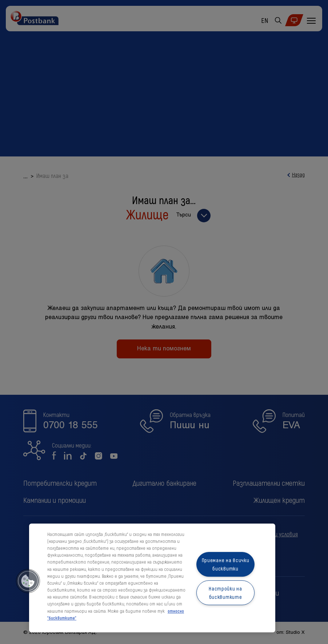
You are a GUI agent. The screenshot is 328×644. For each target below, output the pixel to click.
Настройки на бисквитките (225, 593)
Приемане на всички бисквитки (226, 564)
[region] (152, 578)
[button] (28, 581)
